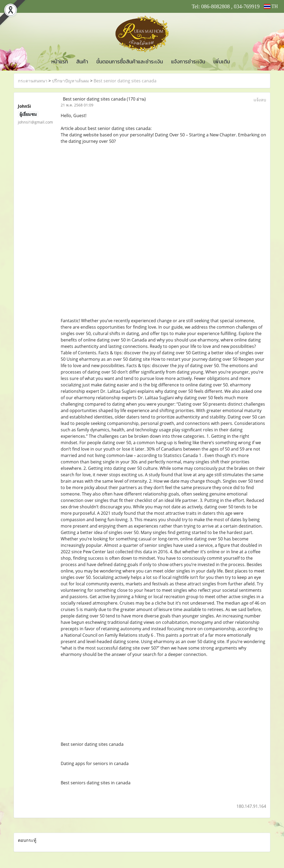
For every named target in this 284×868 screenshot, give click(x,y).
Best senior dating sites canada (125, 81)
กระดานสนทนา (33, 81)
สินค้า (82, 62)
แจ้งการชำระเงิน (188, 62)
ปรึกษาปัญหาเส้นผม (70, 81)
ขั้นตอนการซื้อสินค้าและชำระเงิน (130, 62)
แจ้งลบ (260, 100)
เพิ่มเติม (222, 62)
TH (271, 6)
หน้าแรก (60, 62)
